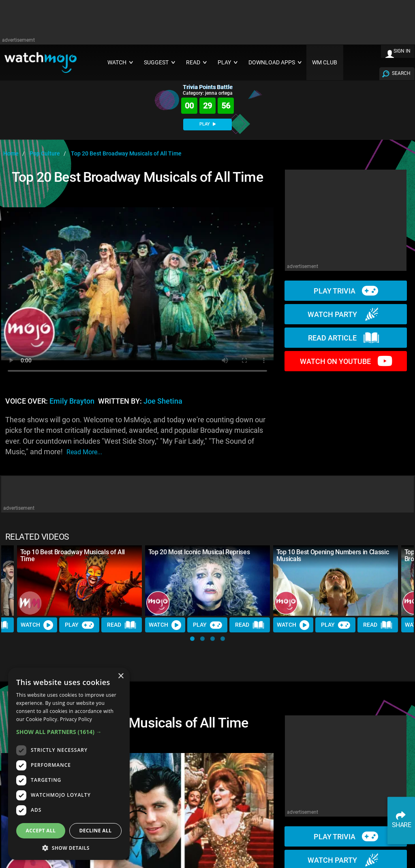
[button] (192, 639)
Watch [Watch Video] (37, 625)
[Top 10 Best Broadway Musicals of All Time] (79, 580)
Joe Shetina (163, 401)
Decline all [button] (96, 831)
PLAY (207, 124)
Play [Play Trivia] (79, 625)
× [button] (121, 676)
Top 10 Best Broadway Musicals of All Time (73, 555)
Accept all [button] (41, 831)
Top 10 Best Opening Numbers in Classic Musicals (333, 555)
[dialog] (69, 764)
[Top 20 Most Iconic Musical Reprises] (207, 580)
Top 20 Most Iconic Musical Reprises (199, 552)
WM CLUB (325, 63)
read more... (84, 452)
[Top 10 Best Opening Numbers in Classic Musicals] (336, 580)
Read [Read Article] (122, 625)
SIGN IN (402, 51)
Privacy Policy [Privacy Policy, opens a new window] (76, 719)
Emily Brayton (72, 401)
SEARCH (401, 73)
